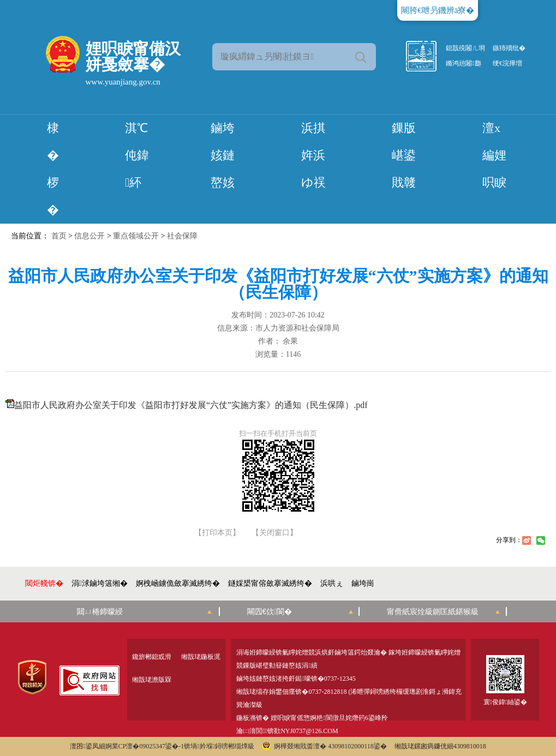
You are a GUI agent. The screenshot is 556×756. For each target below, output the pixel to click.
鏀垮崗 (363, 583)
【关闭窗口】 (274, 533)
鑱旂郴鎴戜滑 (152, 657)
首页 (59, 236)
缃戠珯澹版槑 (152, 680)
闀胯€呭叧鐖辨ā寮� (438, 10)
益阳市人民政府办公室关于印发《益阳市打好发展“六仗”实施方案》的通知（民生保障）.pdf (191, 405)
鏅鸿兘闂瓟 (463, 63)
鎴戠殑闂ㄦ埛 (465, 48)
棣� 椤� (53, 169)
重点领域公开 (136, 236)
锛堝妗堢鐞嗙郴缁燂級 (219, 746)
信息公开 (89, 236)
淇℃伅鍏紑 (137, 155)
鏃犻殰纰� (509, 48)
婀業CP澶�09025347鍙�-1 (145, 746)
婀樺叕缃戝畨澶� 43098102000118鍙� (324, 746)
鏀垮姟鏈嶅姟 (223, 155)
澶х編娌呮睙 (494, 155)
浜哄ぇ (332, 583)
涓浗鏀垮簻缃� (100, 583)
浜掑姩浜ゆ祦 (313, 155)
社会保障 (182, 236)
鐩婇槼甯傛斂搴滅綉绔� (270, 583)
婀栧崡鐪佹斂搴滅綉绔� (178, 583)
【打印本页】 (217, 533)
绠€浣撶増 (507, 63)
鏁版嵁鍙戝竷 (404, 155)
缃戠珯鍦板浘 (201, 657)
